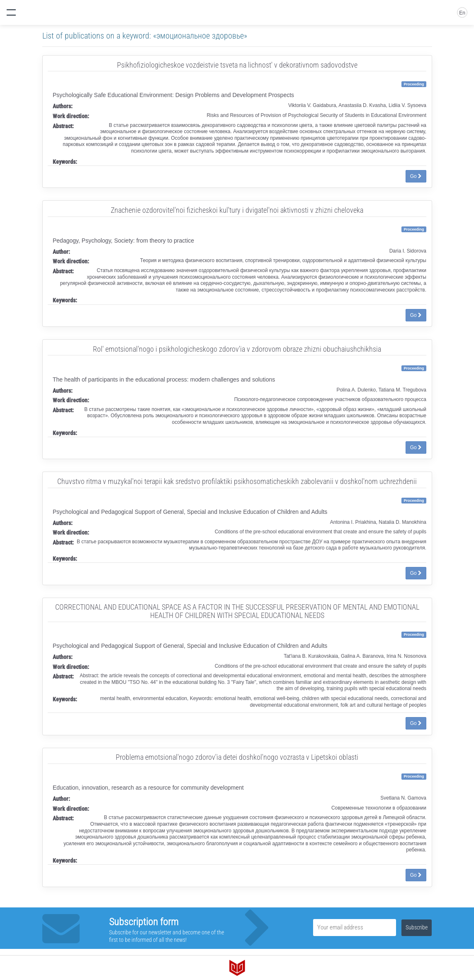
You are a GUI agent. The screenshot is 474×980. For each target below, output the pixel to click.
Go (416, 176)
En (462, 13)
